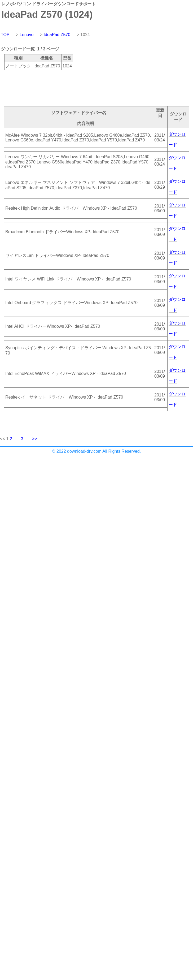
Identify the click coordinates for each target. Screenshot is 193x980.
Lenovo (27, 35)
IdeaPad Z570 (57, 35)
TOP (5, 35)
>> (35, 439)
